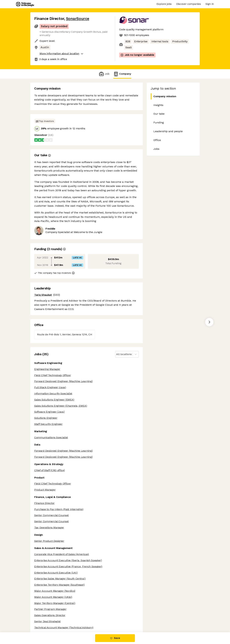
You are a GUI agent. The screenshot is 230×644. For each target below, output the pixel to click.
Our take (159, 114)
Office (157, 140)
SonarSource (78, 19)
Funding (159, 122)
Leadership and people (168, 131)
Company (122, 74)
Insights (158, 105)
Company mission (163, 96)
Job (104, 74)
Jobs (156, 149)
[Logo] (25, 4)
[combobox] (117, 354)
